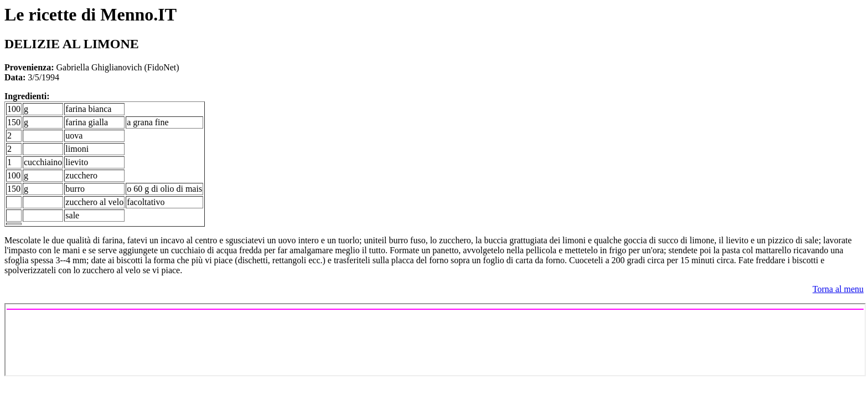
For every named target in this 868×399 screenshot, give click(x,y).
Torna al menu (838, 289)
